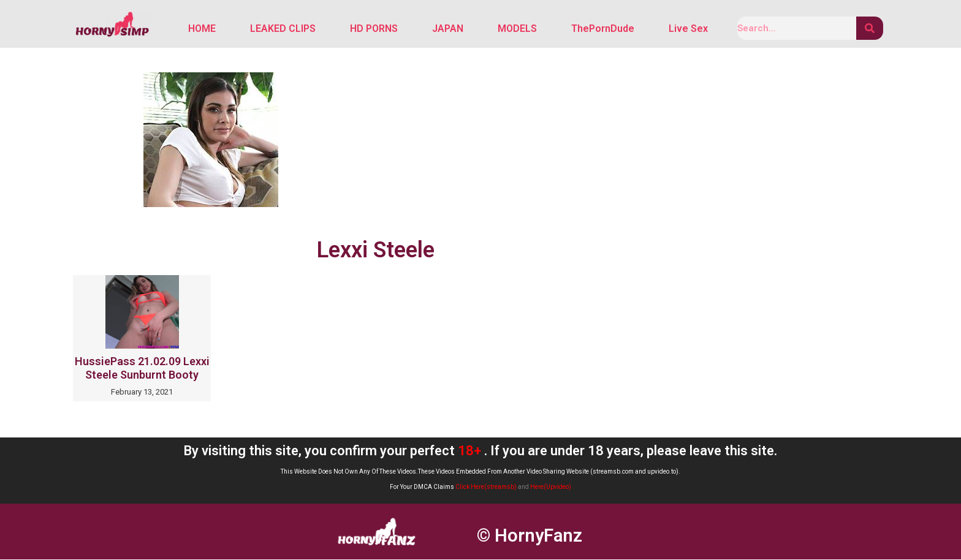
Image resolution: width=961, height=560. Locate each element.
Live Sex (688, 29)
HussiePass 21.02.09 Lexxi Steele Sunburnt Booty (142, 369)
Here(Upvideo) (551, 487)
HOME (202, 29)
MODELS (517, 29)
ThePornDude (603, 29)
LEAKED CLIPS (283, 29)
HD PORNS (374, 29)
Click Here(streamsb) (486, 487)
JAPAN (448, 29)
